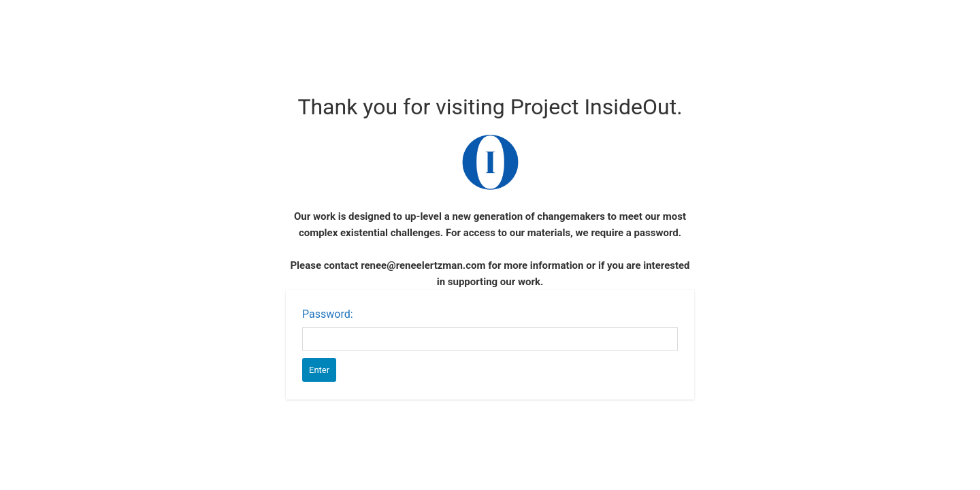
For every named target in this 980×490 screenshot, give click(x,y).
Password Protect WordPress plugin (490, 162)
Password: (328, 314)
